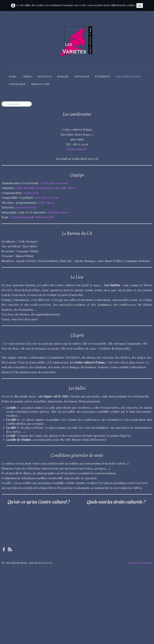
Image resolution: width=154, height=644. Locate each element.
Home (13, 76)
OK (140, 5)
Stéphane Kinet (59, 212)
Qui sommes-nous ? (129, 76)
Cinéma (27, 76)
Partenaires (17, 84)
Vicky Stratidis (25, 188)
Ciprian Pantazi (20, 217)
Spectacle (45, 76)
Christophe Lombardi (54, 183)
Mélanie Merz (45, 188)
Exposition (82, 76)
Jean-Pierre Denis (47, 198)
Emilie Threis (67, 188)
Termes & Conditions (140, 563)
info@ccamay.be (77, 149)
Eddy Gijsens (47, 203)
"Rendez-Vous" (40, 84)
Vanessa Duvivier (26, 207)
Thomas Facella (44, 217)
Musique (63, 76)
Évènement (103, 76)
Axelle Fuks (31, 193)
